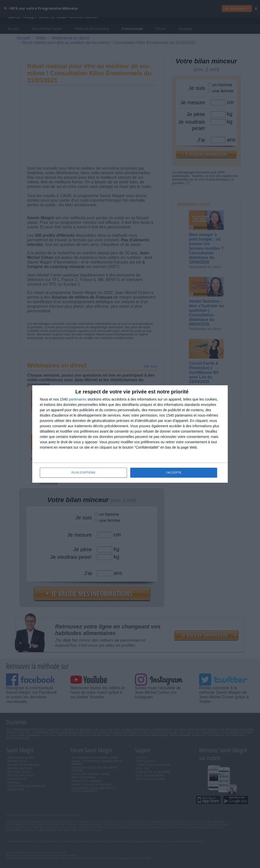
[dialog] (130, 434)
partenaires (78, 400)
